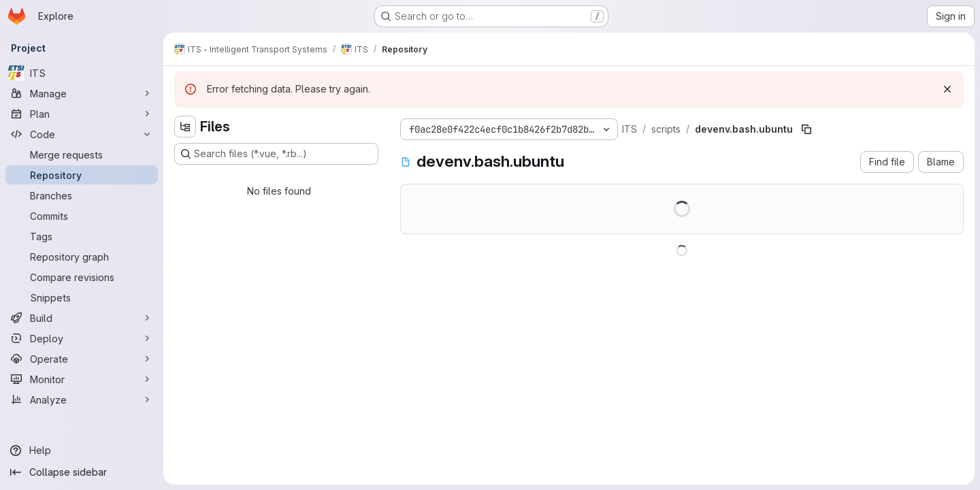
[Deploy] (82, 338)
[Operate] (82, 359)
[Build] (82, 318)
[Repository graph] (82, 257)
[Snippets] (82, 297)
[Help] (82, 451)
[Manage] (82, 93)
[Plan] (82, 114)
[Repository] (82, 175)
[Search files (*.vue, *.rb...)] (276, 154)
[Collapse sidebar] (82, 472)
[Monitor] (82, 379)
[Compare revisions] (82, 277)
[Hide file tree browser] (185, 127)
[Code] (82, 134)
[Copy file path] (806, 129)
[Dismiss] (947, 89)
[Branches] (82, 195)
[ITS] (82, 73)
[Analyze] (82, 399)
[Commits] (82, 216)
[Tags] (82, 236)
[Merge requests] (82, 154)
